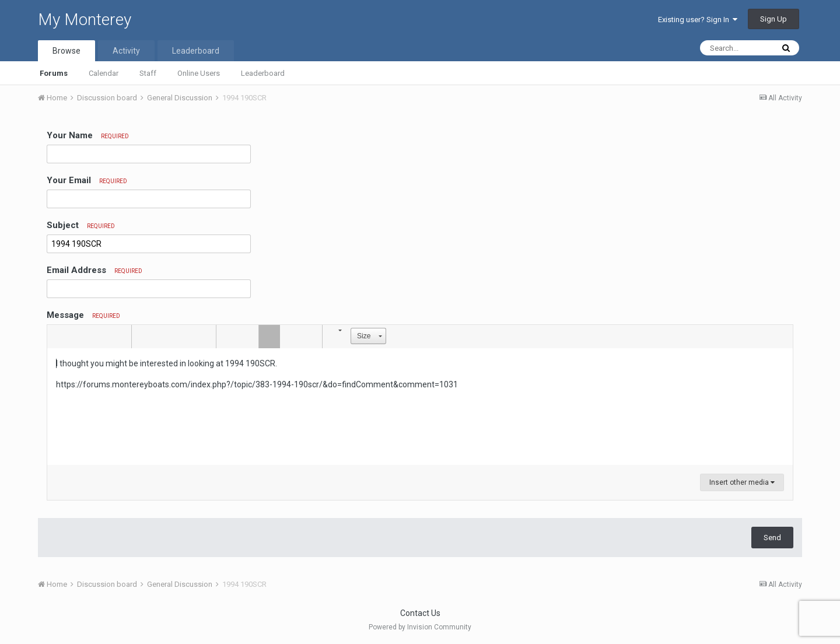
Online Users (199, 73)
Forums (54, 73)
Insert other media (742, 482)
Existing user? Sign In (698, 20)
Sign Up (773, 19)
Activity (126, 51)
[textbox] (420, 407)
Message (83, 315)
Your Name (88, 135)
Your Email (87, 180)
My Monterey (85, 20)
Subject (81, 225)
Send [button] (772, 538)
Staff (148, 73)
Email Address (94, 270)
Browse (66, 51)
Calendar (104, 73)
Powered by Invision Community (420, 627)
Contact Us (420, 613)
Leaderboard (263, 73)
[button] (58, 337)
